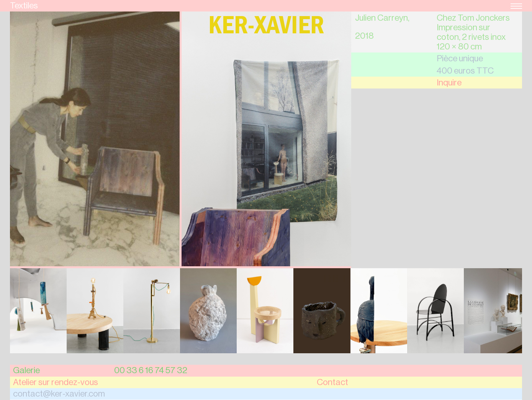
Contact (332, 382)
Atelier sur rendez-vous (56, 382)
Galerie (26, 370)
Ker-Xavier (266, 29)
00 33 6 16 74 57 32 (151, 370)
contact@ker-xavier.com (59, 394)
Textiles (24, 6)
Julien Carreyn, (382, 18)
